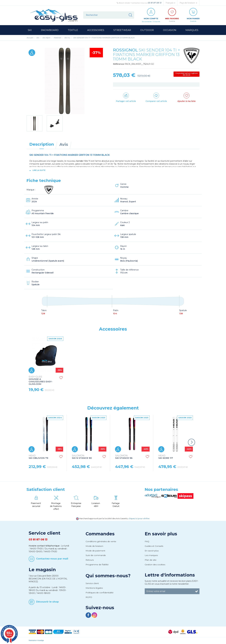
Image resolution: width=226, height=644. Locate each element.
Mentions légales (94, 588)
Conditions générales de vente (101, 542)
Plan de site (151, 560)
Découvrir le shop (47, 602)
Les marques (151, 555)
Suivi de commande (96, 555)
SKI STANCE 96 (124, 457)
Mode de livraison (94, 546)
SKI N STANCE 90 (82, 457)
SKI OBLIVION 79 (38, 457)
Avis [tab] (64, 144)
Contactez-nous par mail (52, 559)
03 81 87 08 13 (154, 3)
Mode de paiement (95, 551)
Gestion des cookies (155, 565)
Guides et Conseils (154, 546)
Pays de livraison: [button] (188, 3)
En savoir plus (161, 534)
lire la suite (39, 170)
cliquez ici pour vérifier (139, 519)
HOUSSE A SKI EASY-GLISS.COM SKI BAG (41, 379)
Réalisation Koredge (36, 641)
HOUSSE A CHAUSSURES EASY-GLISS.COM (84, 381)
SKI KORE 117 (166, 457)
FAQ (147, 542)
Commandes (100, 534)
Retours (90, 560)
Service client (92, 583)
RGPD (89, 597)
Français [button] (171, 3)
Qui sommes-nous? (108, 576)
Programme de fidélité (97, 565)
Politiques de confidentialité (100, 593)
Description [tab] (42, 144)
